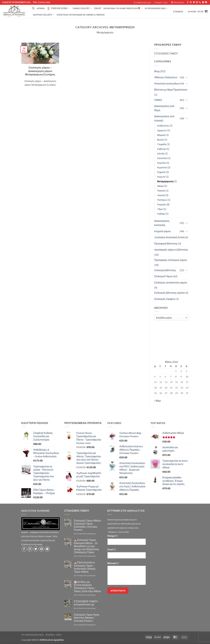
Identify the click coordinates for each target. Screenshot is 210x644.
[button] (178, 2)
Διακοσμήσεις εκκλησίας (162, 223)
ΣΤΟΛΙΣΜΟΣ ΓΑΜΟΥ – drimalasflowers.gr (87, 603)
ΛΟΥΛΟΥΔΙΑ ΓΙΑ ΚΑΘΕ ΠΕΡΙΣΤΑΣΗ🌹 (123, 8)
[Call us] (200, 2)
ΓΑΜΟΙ (158, 100)
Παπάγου (162, 200)
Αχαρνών (162, 130)
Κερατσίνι (162, 167)
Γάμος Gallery (82, 8)
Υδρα (160, 209)
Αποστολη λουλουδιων (167, 83)
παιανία (161, 195)
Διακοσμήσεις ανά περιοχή (164, 118)
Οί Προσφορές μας (156, 8)
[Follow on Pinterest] (203, 2)
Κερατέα (161, 163)
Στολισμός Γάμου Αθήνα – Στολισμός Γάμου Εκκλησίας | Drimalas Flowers (88, 525)
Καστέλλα (162, 158)
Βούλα (160, 140)
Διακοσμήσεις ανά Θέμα (164, 108)
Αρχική (41, 8)
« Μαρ (158, 401)
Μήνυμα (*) (113, 563)
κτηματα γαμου (162, 231)
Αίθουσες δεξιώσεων (166, 77)
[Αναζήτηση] (33, 8)
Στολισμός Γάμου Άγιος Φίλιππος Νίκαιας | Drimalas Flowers (87, 618)
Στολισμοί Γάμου (163, 276)
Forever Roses (58, 8)
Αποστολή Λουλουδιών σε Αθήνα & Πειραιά (81, 15)
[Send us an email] (197, 2)
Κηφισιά (161, 172)
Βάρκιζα (161, 135)
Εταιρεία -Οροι (161, 2)
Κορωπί (161, 177)
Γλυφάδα (162, 144)
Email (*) (112, 549)
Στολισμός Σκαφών (165, 299)
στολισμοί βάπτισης (165, 270)
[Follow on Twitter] (194, 2)
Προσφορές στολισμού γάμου (171, 260)
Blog (157, 71)
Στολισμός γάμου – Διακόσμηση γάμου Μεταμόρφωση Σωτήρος (40, 71)
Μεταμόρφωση (165, 181)
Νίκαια (160, 186)
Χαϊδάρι (161, 214)
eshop (98, 8)
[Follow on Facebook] (188, 2)
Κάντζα (161, 154)
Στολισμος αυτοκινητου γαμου (171, 282)
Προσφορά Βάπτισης (166, 243)
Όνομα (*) (112, 536)
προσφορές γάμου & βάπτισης (171, 250)
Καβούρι (161, 149)
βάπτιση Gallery (44, 15)
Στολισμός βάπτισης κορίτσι (169, 293)
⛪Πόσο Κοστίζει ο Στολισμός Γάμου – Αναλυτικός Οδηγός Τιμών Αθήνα (85, 567)
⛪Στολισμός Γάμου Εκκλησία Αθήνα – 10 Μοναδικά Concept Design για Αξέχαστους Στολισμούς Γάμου (86, 546)
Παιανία (161, 191)
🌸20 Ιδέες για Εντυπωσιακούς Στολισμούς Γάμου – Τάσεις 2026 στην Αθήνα (87, 586)
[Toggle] (187, 77)
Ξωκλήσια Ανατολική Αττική (169, 237)
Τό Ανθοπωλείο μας (142, 2)
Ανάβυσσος (163, 126)
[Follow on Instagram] (191, 2)
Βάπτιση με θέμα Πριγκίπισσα (171, 90)
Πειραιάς (162, 204)
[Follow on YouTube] (206, 2)
